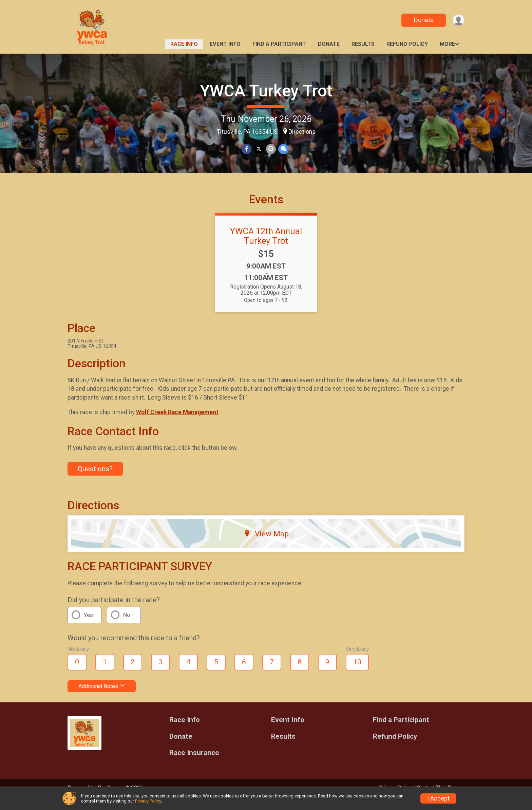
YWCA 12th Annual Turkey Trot (266, 245)
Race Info (184, 44)
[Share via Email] (271, 149)
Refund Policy (407, 44)
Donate (423, 20)
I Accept (438, 798)
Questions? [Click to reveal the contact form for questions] (95, 478)
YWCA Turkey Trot (266, 91)
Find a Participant (279, 44)
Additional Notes (102, 695)
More (447, 44)
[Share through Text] (283, 149)
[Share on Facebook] (247, 149)
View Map (266, 543)
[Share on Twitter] (259, 149)
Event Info (225, 44)
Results (363, 44)
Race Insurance (194, 762)
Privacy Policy (148, 801)
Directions (302, 132)
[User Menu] (458, 20)
